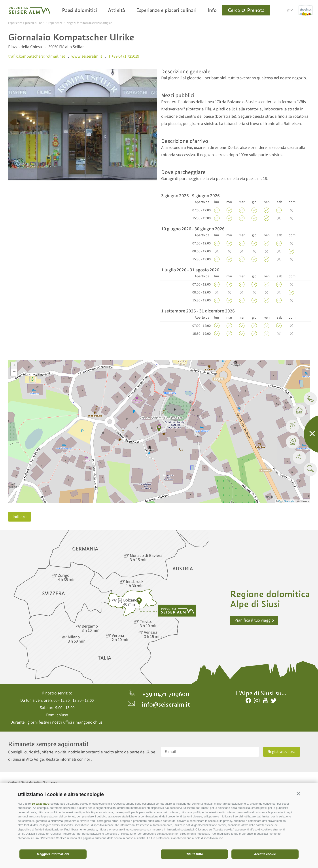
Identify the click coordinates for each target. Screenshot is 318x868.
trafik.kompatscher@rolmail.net (37, 56)
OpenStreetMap (287, 501)
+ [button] (14, 366)
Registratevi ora (282, 752)
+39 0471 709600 (159, 694)
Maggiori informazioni (53, 854)
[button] (298, 794)
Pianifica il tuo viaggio (254, 620)
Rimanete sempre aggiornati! (48, 744)
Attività (116, 10)
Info (212, 10)
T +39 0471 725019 (124, 56)
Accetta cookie (265, 854)
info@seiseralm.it (159, 704)
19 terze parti (41, 804)
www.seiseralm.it (87, 56)
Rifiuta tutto (194, 854)
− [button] (14, 372)
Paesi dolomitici (79, 10)
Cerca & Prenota (246, 10)
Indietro (20, 517)
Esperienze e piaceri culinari (166, 10)
